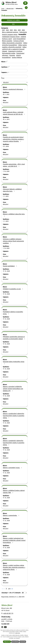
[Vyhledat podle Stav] (14, 82)
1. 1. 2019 (6, 196)
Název (4, 62)
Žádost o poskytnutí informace (14, 89)
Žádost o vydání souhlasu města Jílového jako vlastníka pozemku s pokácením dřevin (14, 567)
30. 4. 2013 (6, 119)
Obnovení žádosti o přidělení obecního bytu (12, 190)
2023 (11, 30)
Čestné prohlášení (10, 266)
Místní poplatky (7, 41)
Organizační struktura (15, 51)
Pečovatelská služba (9, 53)
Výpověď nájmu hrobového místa (14, 363)
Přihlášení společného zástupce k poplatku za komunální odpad (14, 338)
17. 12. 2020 (6, 271)
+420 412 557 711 (8, 613)
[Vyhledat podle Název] (14, 65)
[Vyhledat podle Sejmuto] (14, 76)
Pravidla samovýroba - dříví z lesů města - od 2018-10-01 (14, 165)
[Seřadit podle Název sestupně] (7, 62)
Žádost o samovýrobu (11, 516)
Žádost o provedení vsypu (13, 468)
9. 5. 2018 (6, 146)
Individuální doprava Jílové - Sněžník (14, 37)
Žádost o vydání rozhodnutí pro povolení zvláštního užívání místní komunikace (14, 540)
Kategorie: (5, 28)
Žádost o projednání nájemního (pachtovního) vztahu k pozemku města (14, 443)
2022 (7, 30)
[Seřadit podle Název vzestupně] (7, 61)
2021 (3, 30)
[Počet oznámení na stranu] (24, 593)
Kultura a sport (7, 39)
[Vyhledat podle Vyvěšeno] (14, 71)
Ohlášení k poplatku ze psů (13, 289)
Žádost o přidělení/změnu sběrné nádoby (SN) (14, 492)
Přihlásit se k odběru (17, 20)
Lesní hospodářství (19, 39)
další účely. (18, 633)
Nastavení (23, 642)
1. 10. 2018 (6, 171)
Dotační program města (10, 35)
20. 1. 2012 (6, 94)
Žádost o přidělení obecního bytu (14, 215)
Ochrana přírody (19, 41)
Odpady (5, 51)
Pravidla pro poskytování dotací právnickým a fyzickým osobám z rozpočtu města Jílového (13, 139)
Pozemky (12, 55)
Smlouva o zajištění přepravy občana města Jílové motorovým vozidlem (13, 241)
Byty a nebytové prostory (10, 32)
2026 (23, 30)
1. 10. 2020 (6, 248)
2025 (19, 30)
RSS (20, 24)
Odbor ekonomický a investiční (12, 43)
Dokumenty (23, 32)
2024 (15, 30)
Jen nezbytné (15, 642)
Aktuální (6, 103)
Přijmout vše (7, 642)
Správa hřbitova (17, 58)
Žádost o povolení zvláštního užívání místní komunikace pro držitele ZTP (13, 389)
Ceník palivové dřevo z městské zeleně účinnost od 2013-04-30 (14, 113)
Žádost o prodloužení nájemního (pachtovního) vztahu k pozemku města (14, 416)
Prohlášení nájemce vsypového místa (13, 313)
